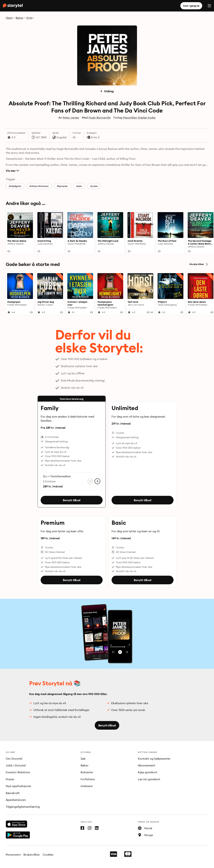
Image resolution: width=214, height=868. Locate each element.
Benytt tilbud (72, 500)
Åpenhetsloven (16, 800)
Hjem (9, 18)
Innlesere (87, 786)
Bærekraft (13, 793)
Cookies (48, 855)
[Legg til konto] (97, 481)
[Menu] (209, 6)
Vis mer (12, 171)
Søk (83, 759)
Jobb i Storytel (16, 765)
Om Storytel (14, 759)
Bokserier (87, 772)
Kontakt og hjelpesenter (154, 759)
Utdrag (107, 91)
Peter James (71, 118)
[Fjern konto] (90, 481)
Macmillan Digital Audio (139, 118)
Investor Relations (18, 772)
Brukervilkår (32, 855)
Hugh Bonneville (100, 118)
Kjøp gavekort (148, 772)
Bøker (20, 18)
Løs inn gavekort (149, 779)
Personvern (13, 855)
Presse (10, 779)
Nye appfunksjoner (19, 786)
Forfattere (88, 779)
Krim (29, 18)
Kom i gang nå (191, 6)
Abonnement (147, 765)
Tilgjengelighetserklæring (23, 807)
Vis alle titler (199, 264)
